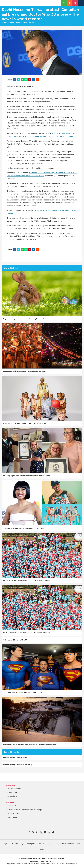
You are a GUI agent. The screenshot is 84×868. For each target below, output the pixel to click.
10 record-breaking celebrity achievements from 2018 (23, 528)
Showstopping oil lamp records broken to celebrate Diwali (25, 371)
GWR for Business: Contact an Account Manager (25, 810)
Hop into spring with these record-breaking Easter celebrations (27, 319)
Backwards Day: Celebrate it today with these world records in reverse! (30, 745)
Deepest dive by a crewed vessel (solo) (18, 765)
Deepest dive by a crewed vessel (15, 758)
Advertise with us (16, 814)
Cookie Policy (12, 792)
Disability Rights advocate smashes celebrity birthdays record (26, 476)
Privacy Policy (13, 796)
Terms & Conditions (14, 788)
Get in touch (12, 806)
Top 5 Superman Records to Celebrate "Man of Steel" (23, 692)
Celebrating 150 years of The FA (15, 640)
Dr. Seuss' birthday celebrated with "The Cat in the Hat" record (27, 581)
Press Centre (12, 817)
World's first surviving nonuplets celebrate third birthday (25, 423)
